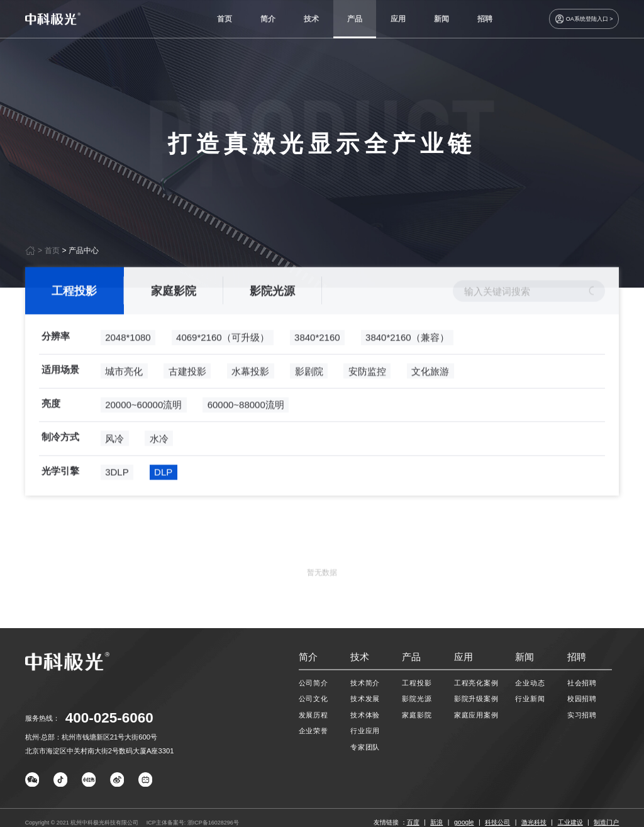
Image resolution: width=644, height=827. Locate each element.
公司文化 (314, 699)
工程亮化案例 (476, 683)
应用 (398, 19)
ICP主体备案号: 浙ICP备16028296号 (193, 823)
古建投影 (187, 397)
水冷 (159, 465)
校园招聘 (582, 699)
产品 (355, 19)
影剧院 (309, 397)
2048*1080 (128, 364)
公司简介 (314, 683)
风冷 (114, 465)
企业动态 (530, 683)
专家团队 (365, 747)
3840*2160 (317, 364)
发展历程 (314, 715)
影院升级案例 (476, 699)
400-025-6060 (109, 718)
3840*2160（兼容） (407, 364)
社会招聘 (582, 683)
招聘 (485, 19)
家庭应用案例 (476, 715)
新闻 (441, 19)
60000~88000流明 (246, 431)
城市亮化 (124, 397)
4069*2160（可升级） (223, 364)
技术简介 (365, 683)
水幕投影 (250, 397)
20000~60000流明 (143, 431)
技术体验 (365, 715)
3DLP (117, 499)
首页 (225, 19)
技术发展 (365, 699)
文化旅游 (430, 397)
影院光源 (272, 317)
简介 (268, 19)
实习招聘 (582, 715)
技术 (311, 19)
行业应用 (365, 731)
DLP (163, 499)
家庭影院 (174, 317)
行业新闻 (530, 699)
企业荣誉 (314, 731)
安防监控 (367, 397)
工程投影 (74, 317)
